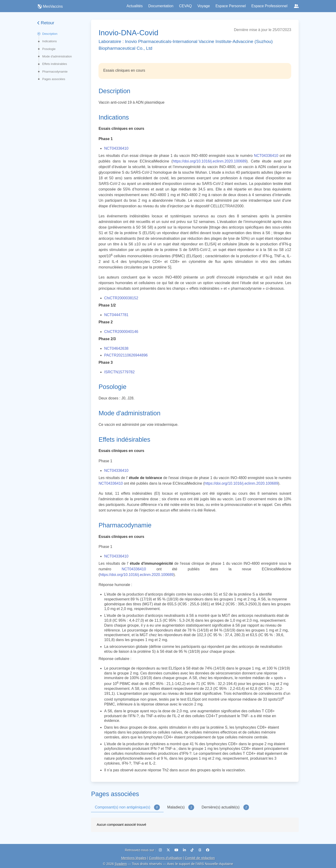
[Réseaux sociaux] (296, 6)
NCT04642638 (116, 348)
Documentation (161, 6)
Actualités (135, 6)
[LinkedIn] (185, 850)
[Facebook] (208, 850)
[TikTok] (193, 850)
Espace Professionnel (269, 6)
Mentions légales (134, 858)
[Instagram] (161, 850)
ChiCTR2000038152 (121, 298)
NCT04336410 (116, 148)
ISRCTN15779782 (119, 372)
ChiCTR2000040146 (121, 332)
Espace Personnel (231, 6)
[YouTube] (177, 850)
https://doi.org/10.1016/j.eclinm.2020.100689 (210, 161)
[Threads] (200, 850)
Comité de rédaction (200, 858)
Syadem (121, 864)
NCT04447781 (116, 315)
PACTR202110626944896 (126, 355)
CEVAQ (185, 6)
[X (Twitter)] (169, 850)
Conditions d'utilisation (166, 858)
